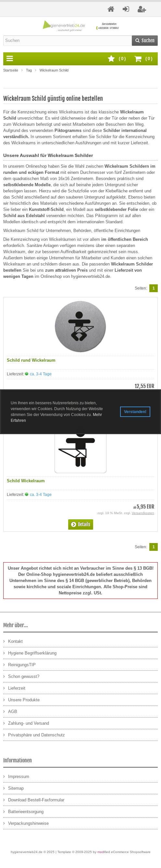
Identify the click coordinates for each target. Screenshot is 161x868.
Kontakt (13, 641)
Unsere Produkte (21, 700)
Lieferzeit (14, 688)
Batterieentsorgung (23, 811)
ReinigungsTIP (19, 664)
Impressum (16, 776)
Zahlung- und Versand (26, 723)
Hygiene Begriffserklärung (30, 653)
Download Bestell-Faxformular (34, 800)
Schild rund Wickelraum (31, 360)
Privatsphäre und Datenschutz (34, 735)
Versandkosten (143, 513)
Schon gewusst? (21, 676)
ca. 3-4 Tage (41, 374)
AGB (10, 711)
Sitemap (13, 788)
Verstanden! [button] (135, 412)
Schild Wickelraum (26, 481)
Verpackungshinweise (26, 823)
